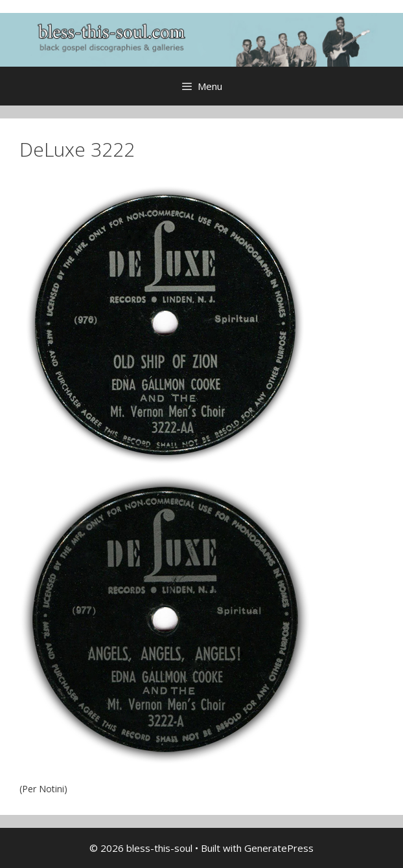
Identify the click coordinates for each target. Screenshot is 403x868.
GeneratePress (279, 848)
